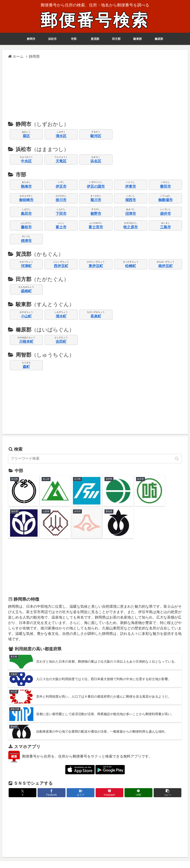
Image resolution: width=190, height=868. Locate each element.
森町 (26, 367)
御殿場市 (165, 200)
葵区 (26, 136)
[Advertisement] (95, 90)
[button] (177, 458)
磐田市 (165, 186)
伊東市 (131, 186)
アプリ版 (40, 858)
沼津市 (131, 214)
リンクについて (78, 858)
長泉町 (96, 316)
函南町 (26, 291)
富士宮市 (96, 227)
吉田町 (61, 342)
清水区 (61, 136)
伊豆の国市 (96, 186)
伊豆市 (61, 186)
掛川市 (61, 200)
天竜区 (61, 161)
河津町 (26, 266)
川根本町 (26, 342)
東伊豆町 (96, 266)
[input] (95, 459)
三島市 (165, 227)
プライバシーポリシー (121, 858)
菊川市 (96, 200)
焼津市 (26, 241)
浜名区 (96, 161)
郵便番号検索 (95, 20)
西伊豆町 (61, 266)
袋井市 (165, 214)
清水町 (61, 316)
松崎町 (131, 266)
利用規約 (97, 858)
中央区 (26, 161)
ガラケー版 (56, 858)
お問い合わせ (148, 858)
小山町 (26, 316)
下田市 (61, 214)
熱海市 (26, 186)
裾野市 (96, 214)
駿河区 (96, 136)
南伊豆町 (165, 266)
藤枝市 (26, 227)
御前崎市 (26, 200)
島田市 (26, 214)
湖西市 (131, 200)
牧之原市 (131, 227)
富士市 (61, 227)
